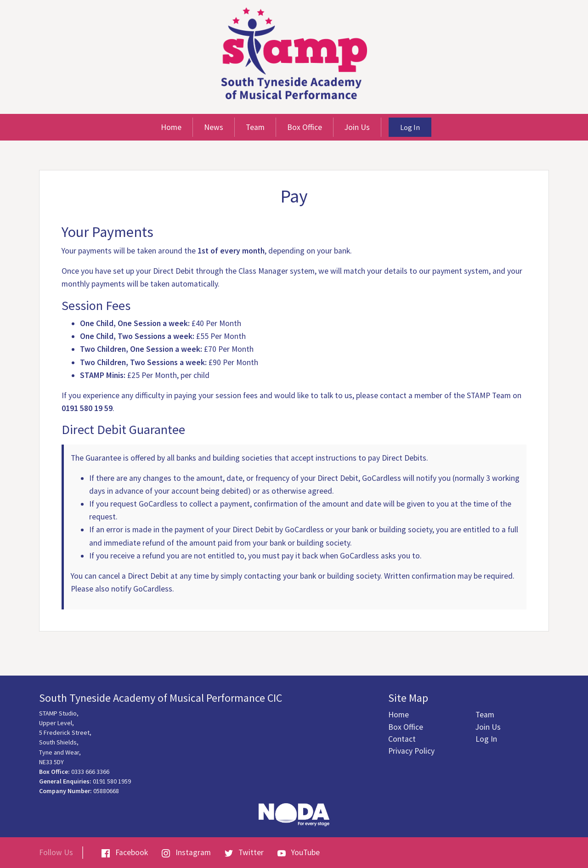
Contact (402, 739)
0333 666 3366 (90, 772)
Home (171, 127)
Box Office (305, 127)
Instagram (186, 852)
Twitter (244, 852)
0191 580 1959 (112, 781)
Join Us (357, 127)
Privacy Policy (411, 751)
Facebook (125, 852)
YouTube (299, 852)
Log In (410, 127)
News (214, 127)
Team (255, 127)
